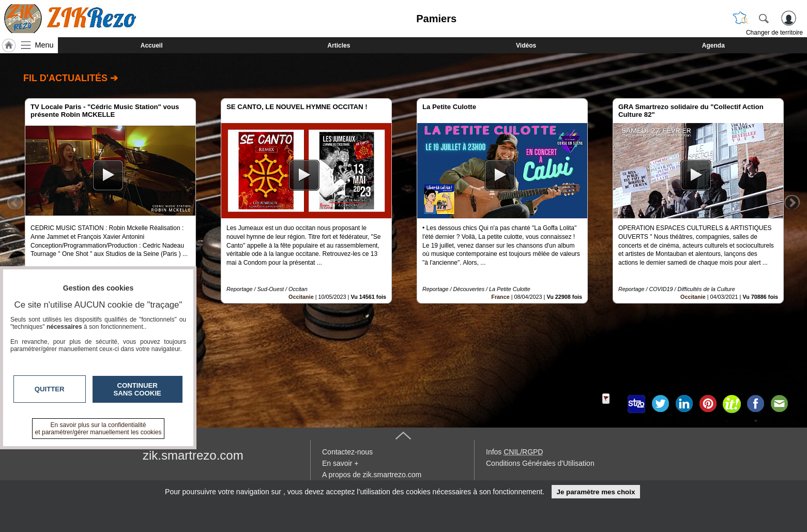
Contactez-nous (347, 452)
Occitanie (301, 297)
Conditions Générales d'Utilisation (540, 463)
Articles (339, 45)
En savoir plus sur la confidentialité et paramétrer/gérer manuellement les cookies (98, 429)
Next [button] (792, 202)
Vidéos (526, 45)
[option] (110, 201)
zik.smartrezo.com (193, 455)
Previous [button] (15, 202)
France (500, 297)
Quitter (50, 389)
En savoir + (340, 463)
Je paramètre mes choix (596, 492)
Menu (44, 45)
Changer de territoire (774, 33)
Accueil (152, 45)
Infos (514, 452)
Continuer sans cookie (138, 389)
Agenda (713, 45)
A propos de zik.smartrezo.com (372, 475)
